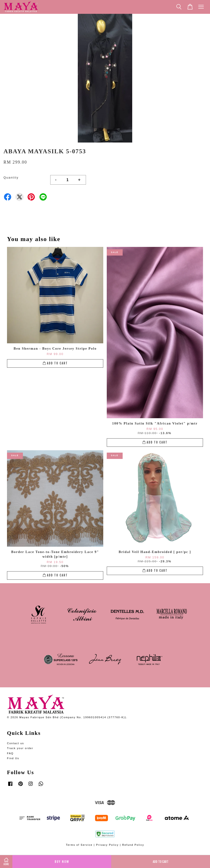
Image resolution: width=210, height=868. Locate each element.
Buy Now (62, 862)
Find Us (13, 758)
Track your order (20, 748)
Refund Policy (133, 845)
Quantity (11, 178)
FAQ (10, 753)
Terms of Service (79, 845)
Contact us (16, 743)
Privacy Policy (107, 845)
